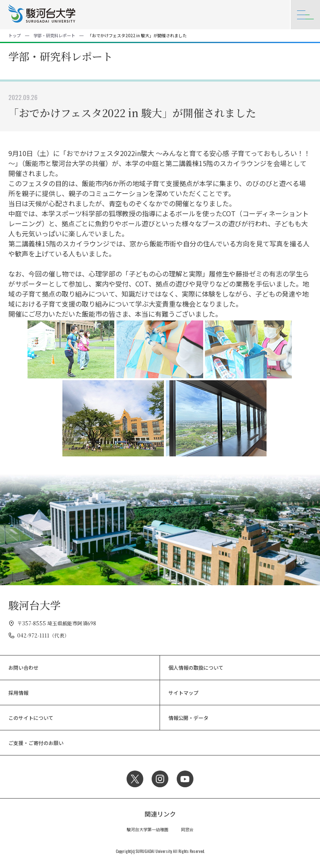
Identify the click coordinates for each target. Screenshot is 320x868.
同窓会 (187, 829)
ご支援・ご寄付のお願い (36, 743)
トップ (15, 35)
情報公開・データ (188, 718)
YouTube (185, 779)
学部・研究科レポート (54, 35)
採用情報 (18, 693)
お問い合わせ (23, 667)
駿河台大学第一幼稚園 (147, 829)
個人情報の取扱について (196, 667)
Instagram (160, 779)
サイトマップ (183, 693)
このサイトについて (31, 718)
